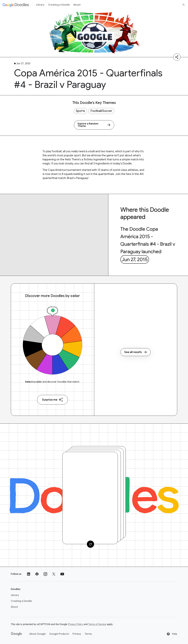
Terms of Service (97, 624)
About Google (37, 634)
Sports (80, 111)
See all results (136, 352)
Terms (88, 634)
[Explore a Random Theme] (94, 125)
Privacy (77, 634)
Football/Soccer (101, 111)
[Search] (184, 5)
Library (40, 5)
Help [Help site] (172, 634)
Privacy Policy (76, 624)
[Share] (177, 57)
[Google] (16, 634)
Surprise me (53, 400)
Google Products (59, 634)
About (77, 5)
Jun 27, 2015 (135, 259)
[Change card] (90, 544)
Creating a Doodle (59, 5)
